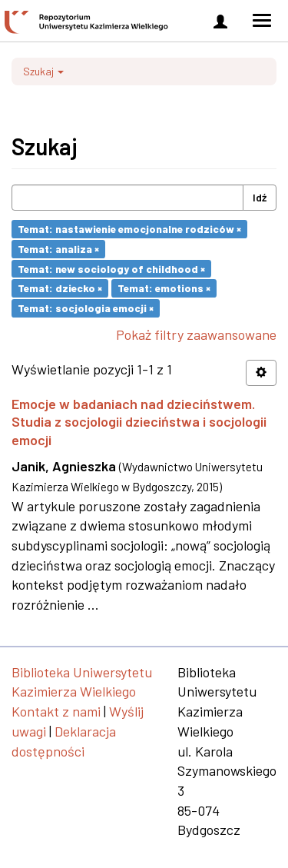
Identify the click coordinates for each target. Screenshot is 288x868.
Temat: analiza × (58, 249)
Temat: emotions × (164, 288)
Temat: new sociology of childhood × (111, 268)
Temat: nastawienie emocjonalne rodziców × (129, 229)
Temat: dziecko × (60, 288)
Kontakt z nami (56, 711)
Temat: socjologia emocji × (86, 308)
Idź (260, 197)
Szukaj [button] (43, 71)
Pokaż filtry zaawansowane (196, 334)
